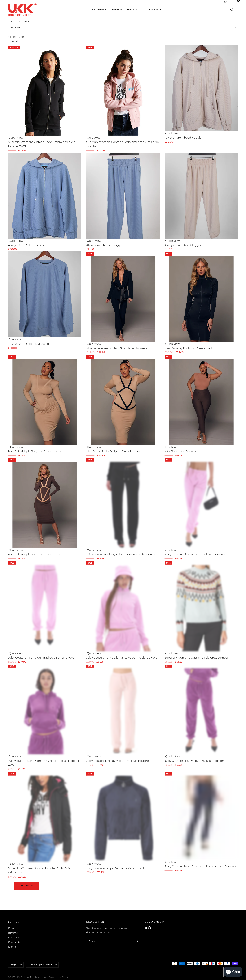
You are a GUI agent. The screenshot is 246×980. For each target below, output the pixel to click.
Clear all (14, 41)
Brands (134, 10)
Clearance (153, 10)
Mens (117, 10)
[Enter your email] (137, 936)
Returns (13, 927)
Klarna (12, 941)
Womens (99, 10)
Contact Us (15, 937)
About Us (14, 932)
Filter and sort (19, 21)
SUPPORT (14, 917)
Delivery (13, 923)
